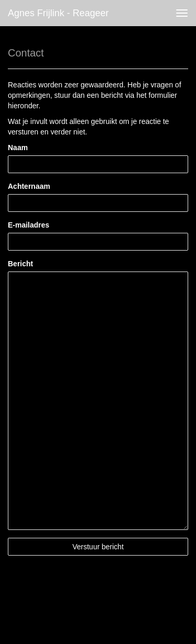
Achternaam (29, 186)
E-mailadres (28, 225)
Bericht (20, 264)
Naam (18, 148)
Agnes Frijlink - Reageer (58, 13)
